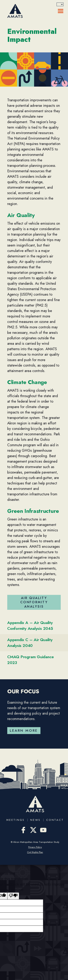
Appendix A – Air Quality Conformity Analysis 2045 (30, 625)
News (35, 820)
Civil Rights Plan (35, 852)
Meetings (16, 820)
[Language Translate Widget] (60, 4)
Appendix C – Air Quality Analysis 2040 (30, 643)
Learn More (24, 730)
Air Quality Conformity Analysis (34, 602)
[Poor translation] (13, 896)
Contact (55, 820)
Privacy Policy (35, 847)
